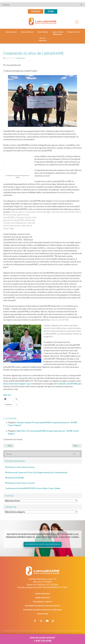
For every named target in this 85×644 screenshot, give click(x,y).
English (36, 11)
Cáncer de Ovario (27, 32)
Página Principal (43, 594)
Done (51, 11)
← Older (9, 446)
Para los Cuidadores (43, 40)
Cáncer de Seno (11, 32)
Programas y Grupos (43, 602)
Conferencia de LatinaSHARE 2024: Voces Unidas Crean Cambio (33, 488)
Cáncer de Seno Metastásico (58, 33)
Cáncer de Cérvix (73, 32)
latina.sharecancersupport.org (16, 384)
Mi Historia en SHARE (15, 478)
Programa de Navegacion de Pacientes (42, 606)
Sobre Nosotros (42, 598)
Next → (77, 446)
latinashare (22, 58)
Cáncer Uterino (42, 32)
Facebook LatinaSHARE (67, 384)
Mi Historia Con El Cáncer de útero (20, 467)
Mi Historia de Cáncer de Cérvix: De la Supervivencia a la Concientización (36, 472)
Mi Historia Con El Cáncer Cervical (20, 483)
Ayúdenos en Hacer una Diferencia (43, 544)
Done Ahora (43, 614)
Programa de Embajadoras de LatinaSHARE (42, 610)
